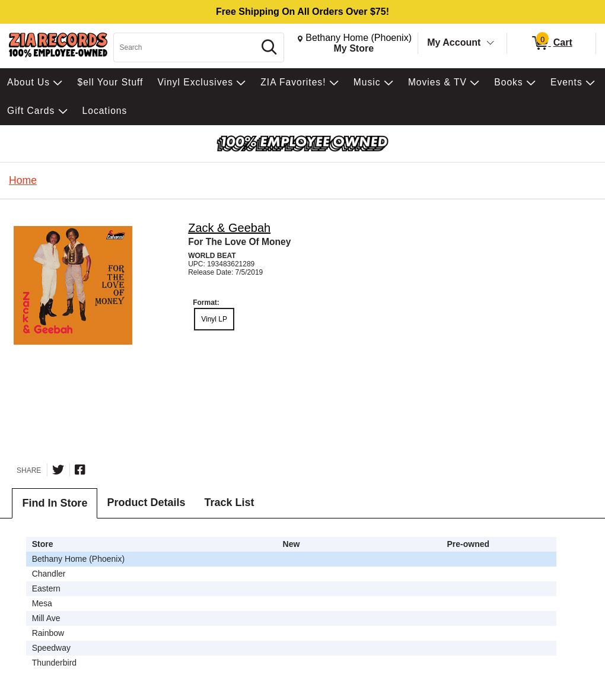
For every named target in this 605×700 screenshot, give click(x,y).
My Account (454, 42)
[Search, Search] (186, 47)
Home (23, 180)
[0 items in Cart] (551, 43)
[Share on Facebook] (80, 470)
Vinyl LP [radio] (214, 319)
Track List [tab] (229, 502)
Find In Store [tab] (55, 503)
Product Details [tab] (146, 502)
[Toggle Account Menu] (491, 43)
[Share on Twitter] (58, 470)
